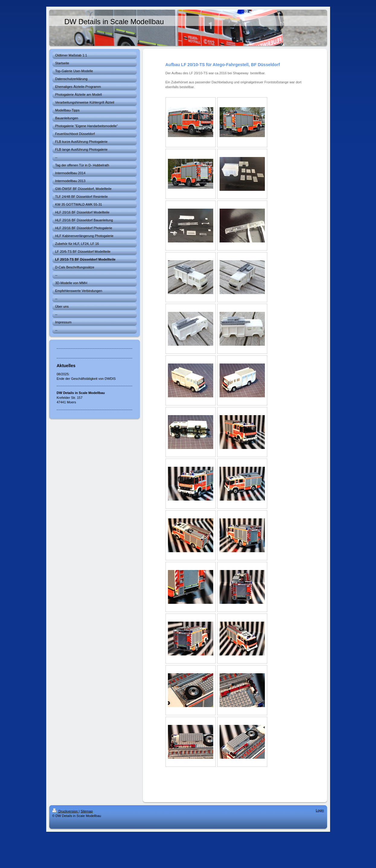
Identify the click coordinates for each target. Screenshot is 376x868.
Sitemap (87, 811)
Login (320, 810)
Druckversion (66, 811)
